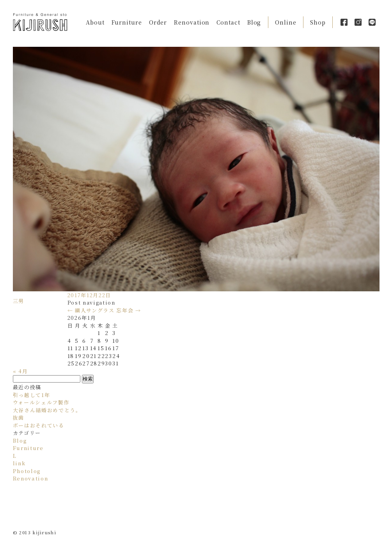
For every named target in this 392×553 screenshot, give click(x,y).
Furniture (127, 22)
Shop (318, 22)
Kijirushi (40, 22)
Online (286, 22)
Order (158, 22)
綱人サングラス (91, 310)
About (95, 22)
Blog (254, 22)
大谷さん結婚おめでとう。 (47, 410)
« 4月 (20, 371)
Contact (228, 22)
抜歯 (19, 417)
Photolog (27, 471)
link (19, 463)
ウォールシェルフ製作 (41, 402)
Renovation (192, 22)
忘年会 (129, 310)
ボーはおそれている (39, 425)
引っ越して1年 (32, 395)
